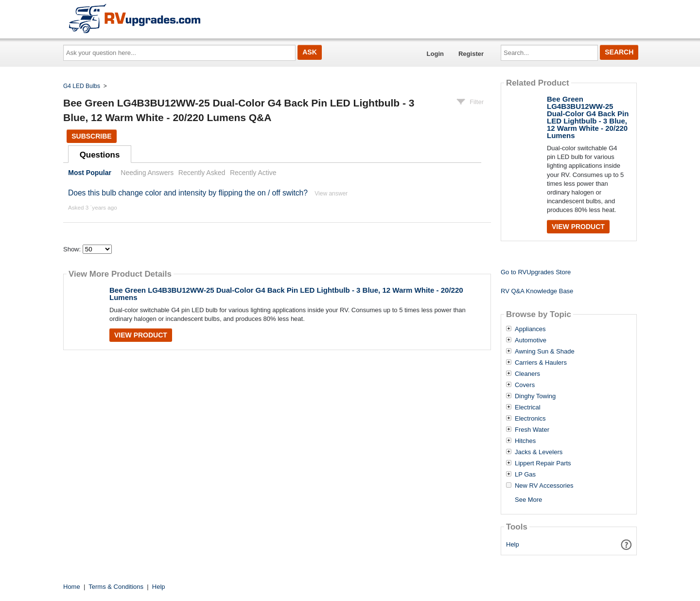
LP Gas (525, 475)
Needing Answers (147, 173)
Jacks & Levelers (539, 452)
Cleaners (527, 374)
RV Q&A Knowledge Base (537, 291)
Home (72, 587)
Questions (100, 155)
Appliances (530, 329)
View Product (141, 335)
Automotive (531, 340)
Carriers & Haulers (541, 363)
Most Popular (90, 173)
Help (513, 544)
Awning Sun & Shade (545, 352)
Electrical (528, 407)
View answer (331, 194)
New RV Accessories (544, 486)
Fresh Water (532, 430)
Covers (525, 385)
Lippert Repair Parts (543, 463)
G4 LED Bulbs (82, 86)
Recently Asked (202, 173)
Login (435, 54)
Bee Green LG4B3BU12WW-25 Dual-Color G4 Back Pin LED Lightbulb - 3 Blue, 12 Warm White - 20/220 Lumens (286, 294)
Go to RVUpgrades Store (536, 272)
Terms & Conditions (116, 587)
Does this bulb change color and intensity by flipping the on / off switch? (188, 193)
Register (471, 54)
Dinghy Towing (535, 396)
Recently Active (253, 173)
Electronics (530, 419)
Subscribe (91, 136)
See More (528, 500)
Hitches (525, 441)
